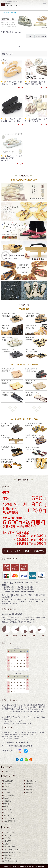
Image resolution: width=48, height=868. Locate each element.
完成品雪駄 (7, 792)
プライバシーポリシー (11, 850)
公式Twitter (7, 858)
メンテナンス (8, 838)
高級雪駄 (6, 789)
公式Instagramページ (10, 861)
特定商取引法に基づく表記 (12, 852)
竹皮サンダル (8, 812)
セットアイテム (8, 818)
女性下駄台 (30, 784)
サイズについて (8, 835)
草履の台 (29, 792)
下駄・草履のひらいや (31, 866)
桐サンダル (7, 807)
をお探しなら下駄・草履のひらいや (19, 6)
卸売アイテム (8, 815)
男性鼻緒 (6, 787)
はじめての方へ (8, 832)
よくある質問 (8, 841)
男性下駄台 (7, 784)
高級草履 (13, 13)
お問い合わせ (8, 855)
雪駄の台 (6, 798)
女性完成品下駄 (31, 781)
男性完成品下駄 (8, 781)
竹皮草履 (6, 804)
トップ (3, 13)
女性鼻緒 (29, 787)
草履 (7, 13)
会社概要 (6, 844)
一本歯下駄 (7, 801)
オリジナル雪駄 (8, 795)
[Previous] (19, 47)
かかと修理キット (9, 821)
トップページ (8, 772)
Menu (45, 2)
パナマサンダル (8, 810)
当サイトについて (9, 847)
